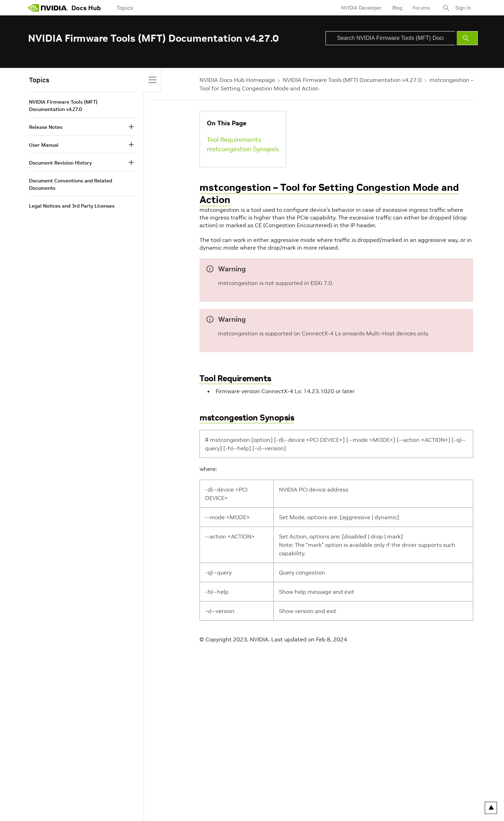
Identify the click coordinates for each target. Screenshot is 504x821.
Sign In (463, 8)
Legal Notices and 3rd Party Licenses (72, 206)
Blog (397, 8)
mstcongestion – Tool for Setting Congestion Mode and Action (329, 194)
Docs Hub (86, 8)
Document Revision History (60, 163)
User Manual (44, 145)
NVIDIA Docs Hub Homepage (237, 80)
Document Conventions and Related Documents (71, 184)
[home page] (48, 8)
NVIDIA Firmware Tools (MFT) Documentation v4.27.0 (352, 80)
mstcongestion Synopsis (243, 149)
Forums (421, 8)
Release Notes (46, 127)
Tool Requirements (234, 140)
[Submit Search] (467, 38)
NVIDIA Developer (362, 8)
